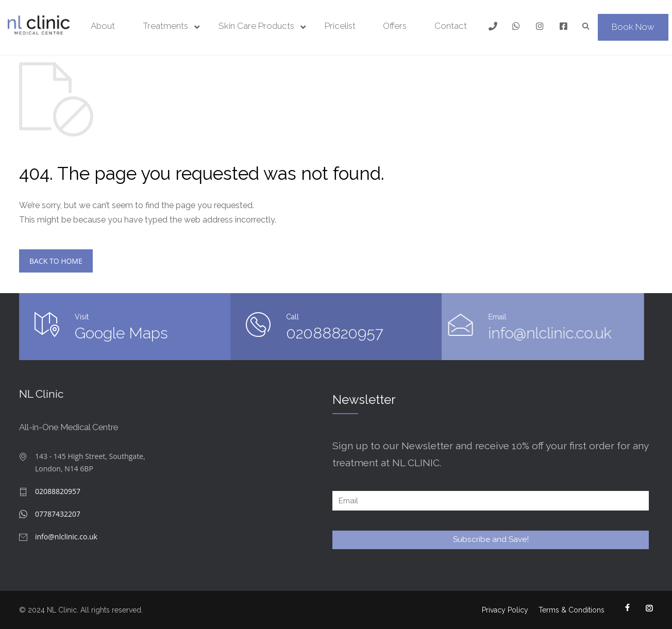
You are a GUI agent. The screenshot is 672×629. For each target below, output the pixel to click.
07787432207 (58, 514)
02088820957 (333, 333)
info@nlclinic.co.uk (458, 333)
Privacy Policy (505, 610)
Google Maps (121, 333)
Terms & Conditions (572, 610)
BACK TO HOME (56, 261)
